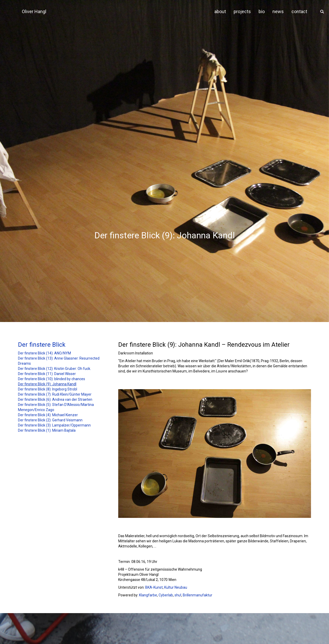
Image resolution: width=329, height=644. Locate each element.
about (220, 11)
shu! (178, 595)
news (278, 11)
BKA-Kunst (154, 587)
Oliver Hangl (34, 11)
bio (262, 11)
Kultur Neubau (176, 587)
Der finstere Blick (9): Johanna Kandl (47, 384)
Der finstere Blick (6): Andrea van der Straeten (55, 399)
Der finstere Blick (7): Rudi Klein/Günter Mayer (55, 394)
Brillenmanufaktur (198, 595)
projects (242, 11)
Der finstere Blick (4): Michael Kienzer (48, 415)
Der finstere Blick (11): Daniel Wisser (47, 374)
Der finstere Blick (42, 345)
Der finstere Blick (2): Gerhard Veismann (50, 420)
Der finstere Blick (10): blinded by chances (52, 379)
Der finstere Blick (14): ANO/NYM (44, 353)
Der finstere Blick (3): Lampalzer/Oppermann (54, 425)
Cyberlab (166, 595)
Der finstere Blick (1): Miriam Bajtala (47, 430)
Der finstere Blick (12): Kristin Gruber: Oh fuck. (54, 369)
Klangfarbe (148, 595)
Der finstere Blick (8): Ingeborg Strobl (48, 389)
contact (299, 11)
